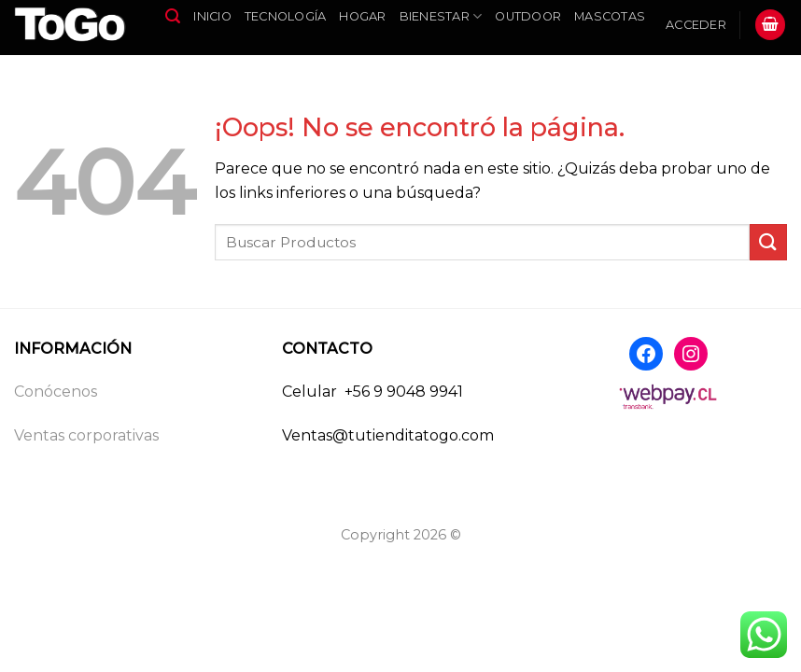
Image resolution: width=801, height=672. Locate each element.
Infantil (199, 60)
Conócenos (56, 392)
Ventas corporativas (86, 435)
